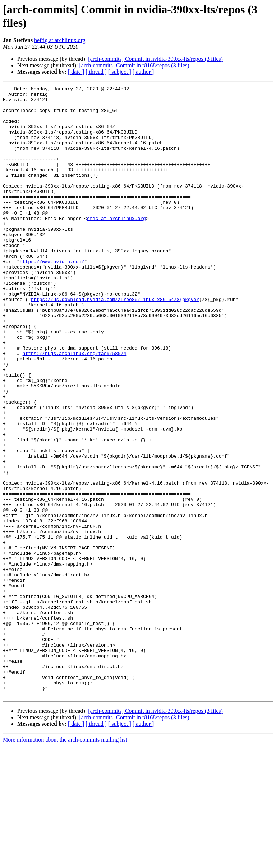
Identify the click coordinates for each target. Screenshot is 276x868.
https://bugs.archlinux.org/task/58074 (75, 407)
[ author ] (143, 72)
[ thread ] (96, 72)
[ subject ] (120, 72)
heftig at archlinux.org (60, 40)
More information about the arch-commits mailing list (65, 862)
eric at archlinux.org (116, 245)
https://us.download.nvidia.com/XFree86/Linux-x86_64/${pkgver (115, 342)
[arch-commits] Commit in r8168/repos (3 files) (134, 65)
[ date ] (76, 72)
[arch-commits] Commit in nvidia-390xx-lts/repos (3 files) (155, 59)
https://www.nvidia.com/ (52, 297)
